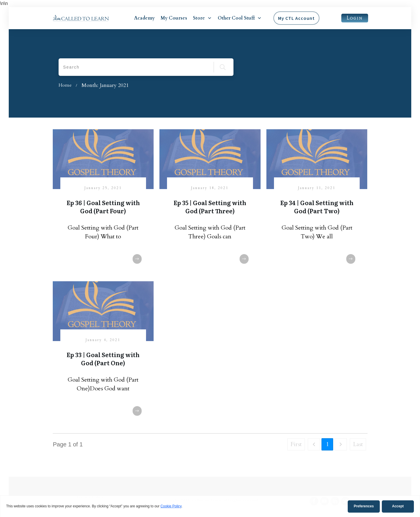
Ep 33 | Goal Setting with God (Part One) (103, 359)
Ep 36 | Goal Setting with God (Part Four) (103, 207)
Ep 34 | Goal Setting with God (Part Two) (317, 207)
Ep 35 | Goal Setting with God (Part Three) (210, 207)
